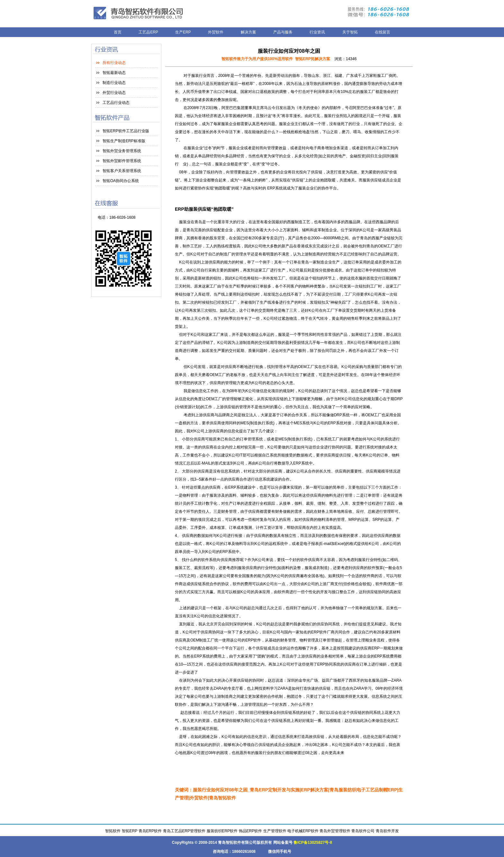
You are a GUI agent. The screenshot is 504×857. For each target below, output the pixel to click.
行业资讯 (317, 32)
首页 (118, 32)
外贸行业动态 (114, 93)
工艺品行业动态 (116, 103)
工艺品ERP (149, 32)
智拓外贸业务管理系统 (122, 151)
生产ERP (183, 32)
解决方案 (248, 32)
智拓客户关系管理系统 (122, 171)
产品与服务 (283, 32)
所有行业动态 (114, 63)
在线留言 (382, 32)
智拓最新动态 (114, 73)
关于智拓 (350, 32)
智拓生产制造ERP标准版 (124, 141)
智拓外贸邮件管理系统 (122, 161)
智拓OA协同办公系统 (121, 181)
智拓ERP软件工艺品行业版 (126, 131)
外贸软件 (216, 32)
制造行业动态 (114, 83)
